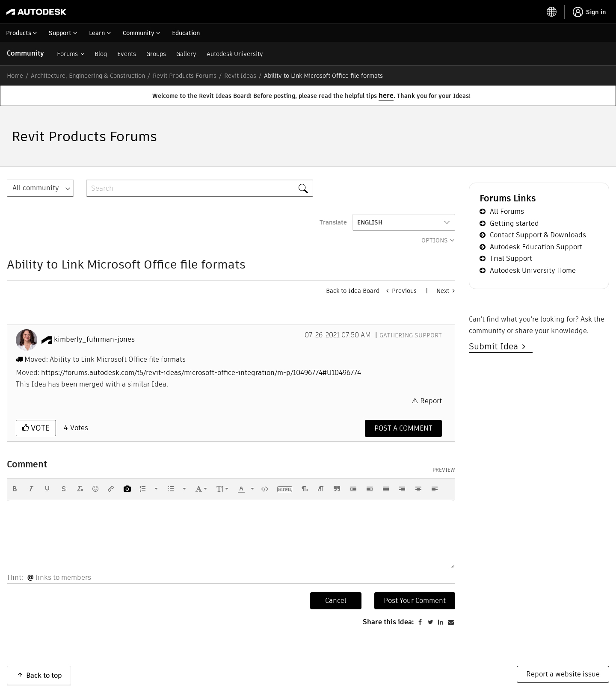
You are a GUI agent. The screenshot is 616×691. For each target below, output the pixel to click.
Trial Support (511, 258)
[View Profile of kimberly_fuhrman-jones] (94, 340)
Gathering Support (411, 335)
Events (127, 54)
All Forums (507, 211)
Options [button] (435, 240)
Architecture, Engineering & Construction (88, 76)
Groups (156, 54)
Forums (67, 54)
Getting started (514, 223)
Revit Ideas (240, 76)
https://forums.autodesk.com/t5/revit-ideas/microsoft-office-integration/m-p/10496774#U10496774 (201, 373)
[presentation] (15, 489)
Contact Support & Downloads (538, 235)
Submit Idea (496, 346)
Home (15, 76)
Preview (444, 470)
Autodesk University (235, 54)
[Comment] (403, 428)
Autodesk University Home (533, 270)
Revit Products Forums (185, 76)
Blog (101, 54)
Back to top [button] (44, 675)
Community (25, 53)
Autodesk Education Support (536, 247)
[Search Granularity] (40, 188)
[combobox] (200, 188)
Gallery (186, 54)
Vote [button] (39, 428)
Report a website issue (563, 674)
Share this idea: (388, 622)
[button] (15, 489)
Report (431, 401)
